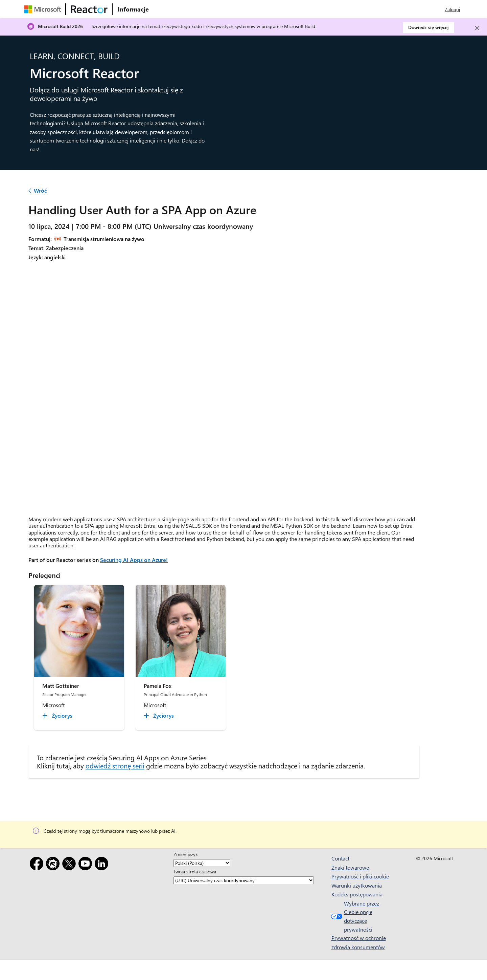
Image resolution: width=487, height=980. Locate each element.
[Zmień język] (202, 863)
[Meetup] (54, 865)
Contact (340, 858)
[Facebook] (38, 865)
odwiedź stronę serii (115, 766)
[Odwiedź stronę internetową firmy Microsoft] (44, 9)
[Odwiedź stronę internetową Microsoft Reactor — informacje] (133, 9)
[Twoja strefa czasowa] (244, 880)
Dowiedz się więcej (428, 27)
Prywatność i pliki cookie (360, 876)
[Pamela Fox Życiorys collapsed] (160, 716)
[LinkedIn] (103, 865)
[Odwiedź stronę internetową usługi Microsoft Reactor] (89, 9)
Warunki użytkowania (357, 885)
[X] (70, 865)
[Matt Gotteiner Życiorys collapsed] (58, 716)
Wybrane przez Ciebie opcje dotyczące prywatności (354, 916)
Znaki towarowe (350, 867)
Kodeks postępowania (357, 894)
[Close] (477, 28)
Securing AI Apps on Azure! (134, 560)
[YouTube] (87, 865)
